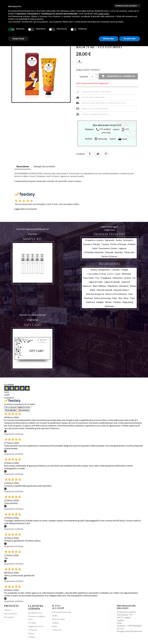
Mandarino (113, 286)
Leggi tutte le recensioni (25, 209)
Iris (134, 278)
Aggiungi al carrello (118, 76)
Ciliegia (124, 270)
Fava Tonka (88, 278)
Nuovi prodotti (10, 614)
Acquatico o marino (94, 240)
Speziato (119, 252)
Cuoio (118, 274)
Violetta (117, 302)
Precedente (11, 410)
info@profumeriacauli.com (129, 631)
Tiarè (132, 298)
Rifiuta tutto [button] (109, 39)
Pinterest (106, 154)
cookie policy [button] (103, 14)
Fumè (95, 248)
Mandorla (124, 286)
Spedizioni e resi (35, 613)
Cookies (32, 637)
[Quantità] (92, 76)
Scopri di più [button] (18, 39)
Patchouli (88, 298)
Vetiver (108, 302)
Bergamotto (104, 270)
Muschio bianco (121, 290)
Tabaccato (129, 252)
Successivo (24, 410)
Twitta (98, 154)
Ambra (94, 270)
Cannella (116, 270)
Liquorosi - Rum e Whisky (94, 286)
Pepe (115, 298)
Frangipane (106, 278)
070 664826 (103, 129)
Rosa (126, 298)
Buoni (55, 626)
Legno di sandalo (112, 282)
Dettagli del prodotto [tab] (44, 167)
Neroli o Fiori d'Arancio (116, 294)
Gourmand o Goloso (108, 248)
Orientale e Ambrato (94, 252)
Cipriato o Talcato (91, 244)
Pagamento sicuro (36, 626)
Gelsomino (118, 278)
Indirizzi (55, 623)
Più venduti (9, 617)
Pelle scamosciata (102, 298)
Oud (130, 294)
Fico (97, 278)
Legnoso (123, 248)
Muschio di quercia (95, 294)
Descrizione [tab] (23, 167)
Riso (120, 298)
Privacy (31, 633)
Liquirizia (126, 282)
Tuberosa (90, 302)
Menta (133, 286)
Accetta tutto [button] (130, 39)
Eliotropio (126, 274)
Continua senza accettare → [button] (127, 6)
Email (123, 139)
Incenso (128, 278)
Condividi (90, 154)
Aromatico (128, 240)
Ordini (55, 616)
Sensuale (109, 252)
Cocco (110, 274)
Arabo (119, 240)
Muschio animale (104, 290)
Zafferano (109, 306)
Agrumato (110, 240)
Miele (93, 290)
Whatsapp (101, 139)
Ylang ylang (127, 302)
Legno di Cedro (96, 282)
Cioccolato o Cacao (97, 274)
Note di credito (58, 619)
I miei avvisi (57, 630)
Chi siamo (32, 623)
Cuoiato (105, 244)
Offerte (7, 610)
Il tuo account (58, 607)
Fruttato (132, 244)
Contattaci (33, 630)
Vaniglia (100, 302)
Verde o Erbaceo (109, 256)
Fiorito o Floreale (118, 244)
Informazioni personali (61, 612)
